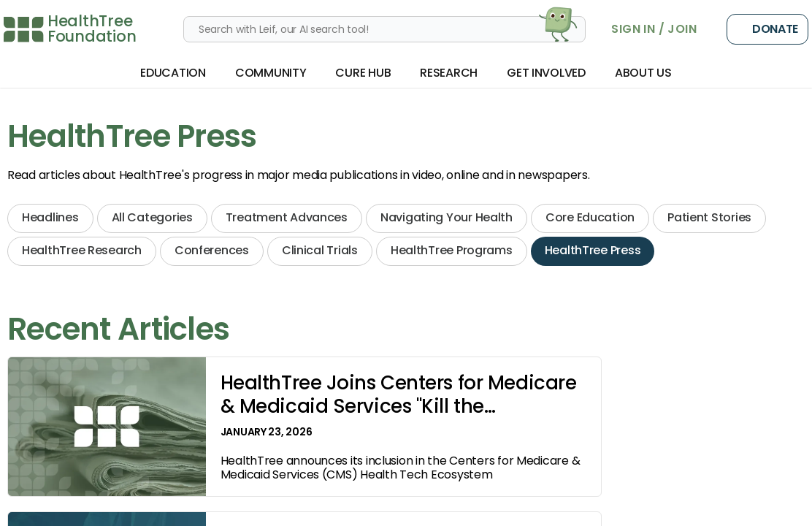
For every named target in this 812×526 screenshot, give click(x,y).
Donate (767, 29)
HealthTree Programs (452, 250)
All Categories (152, 217)
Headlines (50, 217)
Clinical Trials (320, 250)
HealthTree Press (593, 250)
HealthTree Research (82, 250)
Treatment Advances (287, 217)
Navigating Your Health (447, 217)
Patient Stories (709, 217)
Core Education (590, 217)
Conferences (212, 250)
